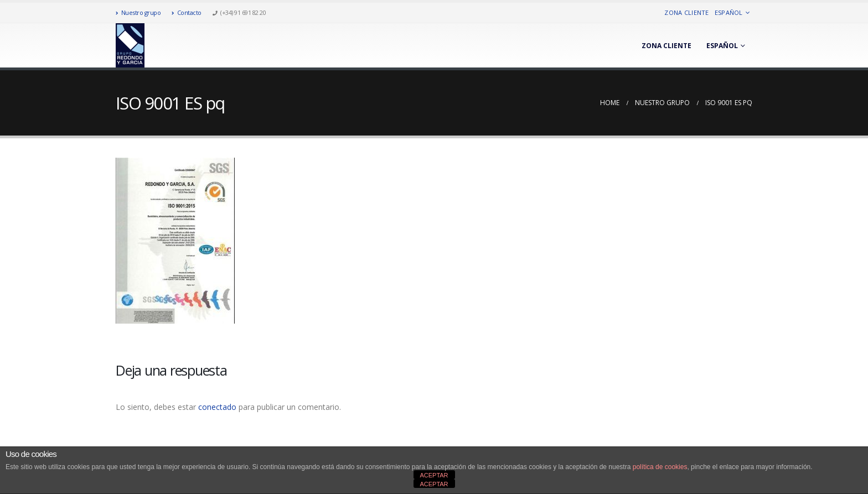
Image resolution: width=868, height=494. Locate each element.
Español (729, 12)
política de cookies (660, 467)
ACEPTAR (434, 475)
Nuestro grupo (138, 12)
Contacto (187, 12)
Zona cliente (686, 12)
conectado (217, 407)
